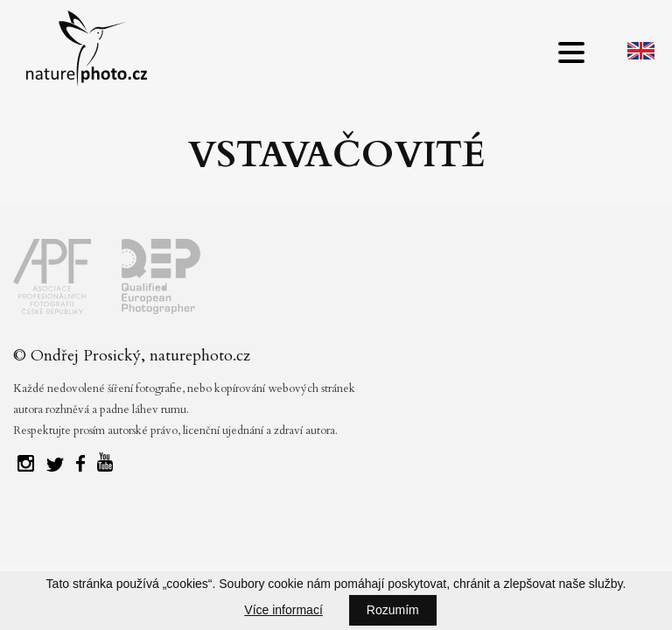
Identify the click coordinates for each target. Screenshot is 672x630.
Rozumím (393, 610)
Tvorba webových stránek (341, 528)
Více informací (283, 610)
